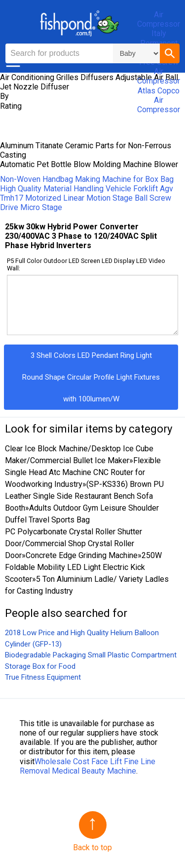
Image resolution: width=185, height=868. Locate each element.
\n (136, 53)
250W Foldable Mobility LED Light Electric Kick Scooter (83, 567)
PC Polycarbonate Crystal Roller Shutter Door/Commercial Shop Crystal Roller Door (74, 543)
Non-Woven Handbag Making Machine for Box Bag (87, 179)
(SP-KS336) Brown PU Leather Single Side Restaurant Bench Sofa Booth (84, 496)
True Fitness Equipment (43, 677)
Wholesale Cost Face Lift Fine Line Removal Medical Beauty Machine (88, 766)
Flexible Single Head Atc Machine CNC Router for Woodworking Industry (83, 472)
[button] (170, 53)
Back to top (92, 847)
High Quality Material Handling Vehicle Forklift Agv (87, 189)
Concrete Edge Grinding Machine (82, 555)
